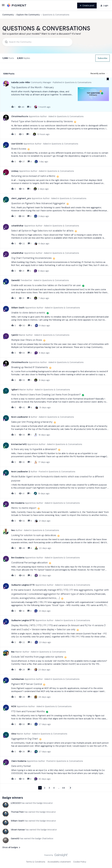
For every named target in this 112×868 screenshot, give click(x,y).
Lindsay (15, 171)
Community (8, 15)
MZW (14, 706)
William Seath (18, 308)
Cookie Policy (80, 862)
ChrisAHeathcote (20, 116)
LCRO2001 (16, 803)
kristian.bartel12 (19, 444)
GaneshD (16, 280)
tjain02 (15, 335)
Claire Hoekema (19, 761)
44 (64, 788)
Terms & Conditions (36, 862)
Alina (14, 734)
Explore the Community (28, 15)
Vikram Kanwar (18, 830)
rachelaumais (18, 679)
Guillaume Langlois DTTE (23, 585)
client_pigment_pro (21, 198)
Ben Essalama (18, 503)
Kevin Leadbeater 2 (21, 417)
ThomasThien (17, 812)
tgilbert (15, 390)
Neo (13, 530)
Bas (13, 652)
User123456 (17, 144)
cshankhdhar (17, 226)
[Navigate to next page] (70, 788)
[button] (3, 6)
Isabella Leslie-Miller (21, 82)
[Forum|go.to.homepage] (17, 5)
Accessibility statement (59, 862)
